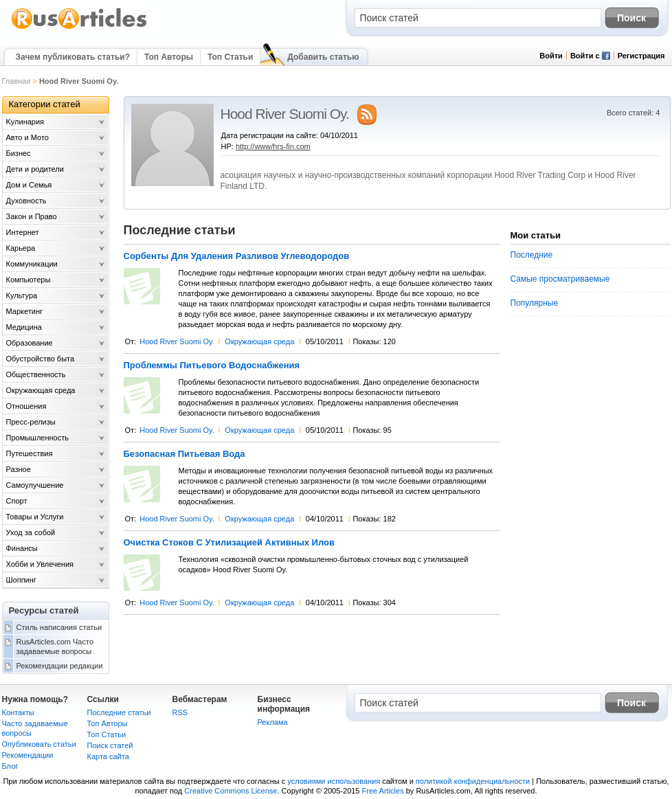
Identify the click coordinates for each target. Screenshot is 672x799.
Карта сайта (108, 756)
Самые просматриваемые (560, 279)
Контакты (19, 712)
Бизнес (19, 153)
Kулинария (25, 122)
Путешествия (30, 453)
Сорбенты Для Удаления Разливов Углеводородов (237, 256)
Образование (30, 343)
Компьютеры (29, 280)
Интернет (23, 232)
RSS (180, 712)
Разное (19, 469)
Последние (532, 255)
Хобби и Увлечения (40, 564)
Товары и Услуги (35, 517)
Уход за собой (31, 532)
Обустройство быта (41, 359)
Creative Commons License (231, 791)
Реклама (273, 722)
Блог (10, 766)
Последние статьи (119, 712)
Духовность (26, 201)
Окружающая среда (259, 341)
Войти (551, 56)
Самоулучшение (35, 485)
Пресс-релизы (31, 422)
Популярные (535, 303)
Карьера (21, 248)
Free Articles (383, 791)
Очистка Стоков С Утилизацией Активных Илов (229, 543)
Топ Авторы (169, 57)
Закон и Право (32, 216)
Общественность (36, 374)
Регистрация (641, 56)
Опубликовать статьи (39, 744)
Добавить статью (323, 57)
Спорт (17, 501)
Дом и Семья (29, 185)
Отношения (26, 406)
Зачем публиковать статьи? (73, 57)
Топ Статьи (230, 57)
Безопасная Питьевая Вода (184, 454)
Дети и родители (35, 169)
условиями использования (334, 781)
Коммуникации (32, 264)
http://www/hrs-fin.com (273, 146)
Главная (16, 81)
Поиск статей (110, 745)
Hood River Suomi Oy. (177, 341)
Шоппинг (21, 580)
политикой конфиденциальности (473, 781)
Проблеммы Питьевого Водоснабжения (212, 365)
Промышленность (38, 438)
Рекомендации (28, 755)
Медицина (24, 327)
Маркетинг (24, 311)
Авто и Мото (27, 137)
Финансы (22, 548)
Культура (22, 295)
